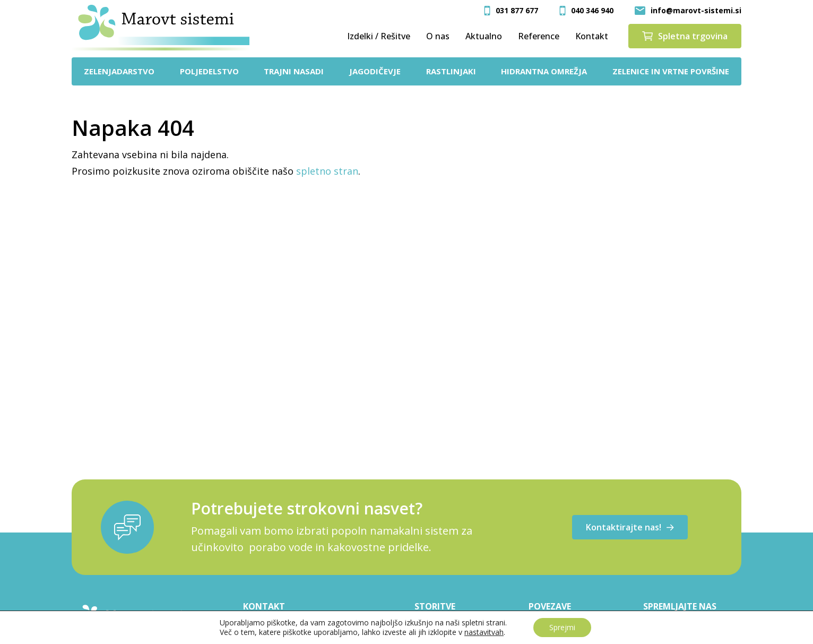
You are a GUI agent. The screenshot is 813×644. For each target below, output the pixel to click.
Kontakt (592, 36)
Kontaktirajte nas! (630, 527)
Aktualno (484, 36)
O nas (438, 36)
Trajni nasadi (294, 71)
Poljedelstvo (209, 71)
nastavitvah (484, 632)
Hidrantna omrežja (544, 71)
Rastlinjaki (451, 71)
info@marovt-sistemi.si (696, 10)
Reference (539, 36)
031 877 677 (517, 10)
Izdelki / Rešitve (379, 36)
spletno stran (327, 171)
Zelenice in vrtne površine (671, 71)
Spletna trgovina (685, 36)
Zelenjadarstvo (119, 71)
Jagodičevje (375, 71)
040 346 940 (592, 10)
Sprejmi (562, 627)
